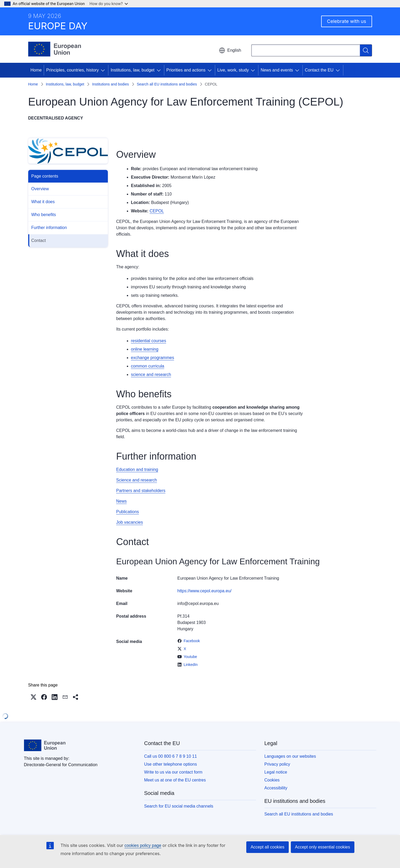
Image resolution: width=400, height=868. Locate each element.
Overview (40, 189)
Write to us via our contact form (173, 772)
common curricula (148, 366)
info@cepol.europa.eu (198, 604)
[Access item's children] (104, 70)
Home (36, 70)
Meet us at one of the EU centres (175, 780)
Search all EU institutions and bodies (167, 84)
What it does (43, 202)
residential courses (149, 341)
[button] (33, 697)
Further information (49, 228)
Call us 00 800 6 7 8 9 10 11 (171, 756)
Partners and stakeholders (141, 491)
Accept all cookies (267, 847)
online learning (145, 349)
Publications (128, 512)
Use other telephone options (171, 764)
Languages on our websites (290, 756)
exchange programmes (153, 358)
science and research (151, 375)
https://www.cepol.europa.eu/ (204, 591)
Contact (39, 240)
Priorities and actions (186, 70)
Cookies (272, 780)
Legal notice (276, 772)
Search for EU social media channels (179, 806)
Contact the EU (319, 70)
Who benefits (44, 215)
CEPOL (157, 211)
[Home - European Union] (55, 49)
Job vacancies (130, 522)
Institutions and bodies (110, 84)
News (122, 501)
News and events (277, 70)
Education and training (137, 469)
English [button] (230, 50)
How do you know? (109, 4)
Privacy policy (277, 764)
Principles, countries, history (72, 70)
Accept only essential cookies (323, 847)
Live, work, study (233, 70)
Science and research (137, 480)
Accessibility (276, 788)
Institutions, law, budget (132, 70)
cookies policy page (143, 845)
